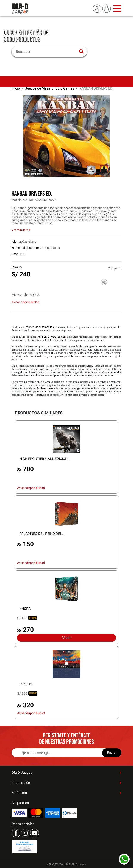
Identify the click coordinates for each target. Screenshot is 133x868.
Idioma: (17, 241)
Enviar (112, 753)
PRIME (33, 618)
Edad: (15, 254)
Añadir (66, 638)
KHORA (25, 609)
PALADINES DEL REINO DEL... (42, 534)
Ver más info (21, 230)
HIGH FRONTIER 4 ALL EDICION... (45, 459)
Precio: (17, 267)
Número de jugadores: (26, 248)
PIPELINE (26, 684)
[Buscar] (47, 52)
